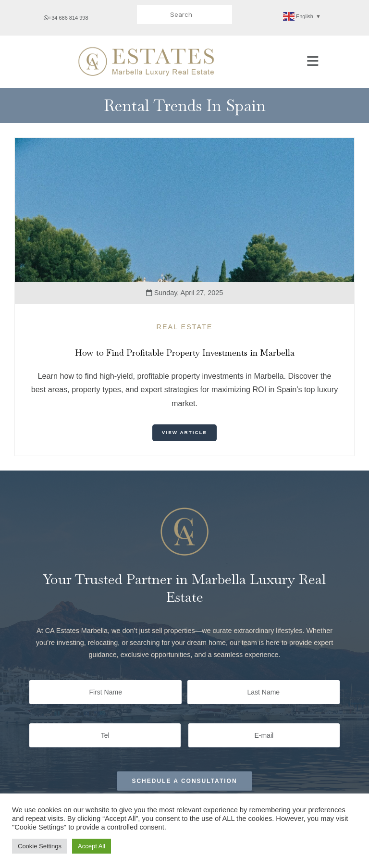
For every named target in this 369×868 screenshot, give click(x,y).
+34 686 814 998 (66, 18)
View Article (184, 432)
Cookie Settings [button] (40, 846)
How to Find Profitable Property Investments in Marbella (185, 353)
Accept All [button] (92, 846)
